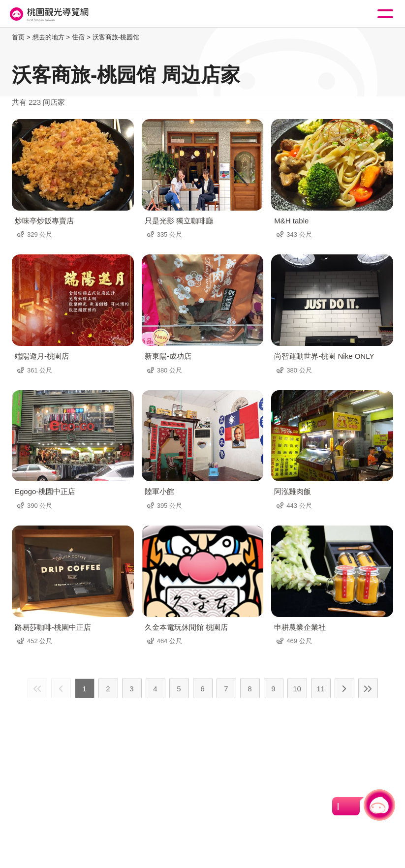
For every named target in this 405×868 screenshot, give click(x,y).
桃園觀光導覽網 (48, 14)
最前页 (37, 688)
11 (321, 689)
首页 (18, 37)
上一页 (61, 688)
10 (297, 689)
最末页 (368, 688)
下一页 (344, 688)
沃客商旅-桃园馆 (116, 37)
